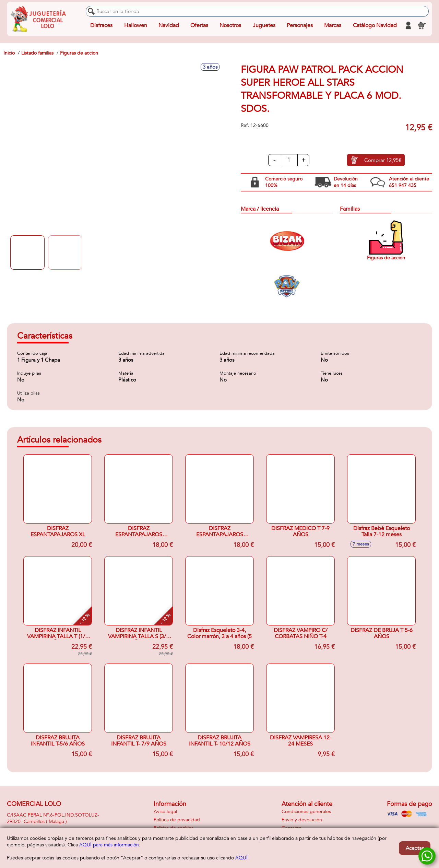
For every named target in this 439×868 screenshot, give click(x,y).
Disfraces (101, 25)
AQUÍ (241, 858)
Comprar (383, 160)
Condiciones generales (306, 812)
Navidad (169, 25)
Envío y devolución (302, 820)
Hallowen (136, 25)
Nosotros (230, 25)
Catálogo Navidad (375, 25)
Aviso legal (165, 812)
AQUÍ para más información (109, 845)
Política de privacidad (177, 820)
